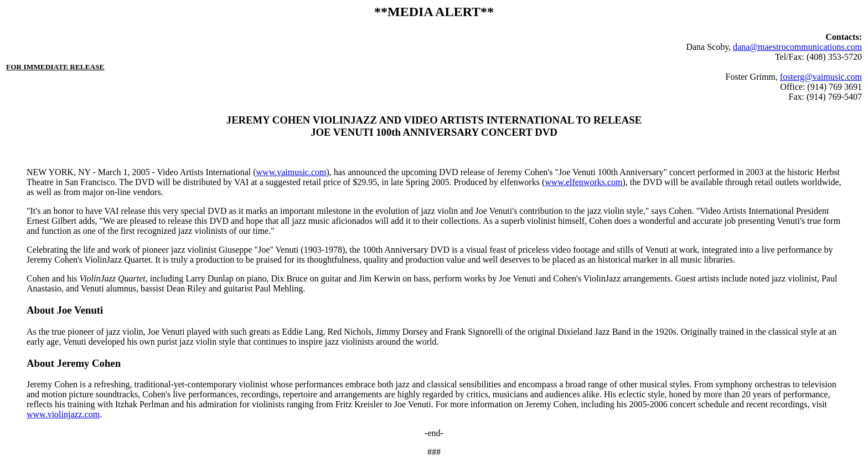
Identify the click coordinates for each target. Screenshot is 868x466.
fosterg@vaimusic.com (821, 77)
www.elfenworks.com (583, 182)
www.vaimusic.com (291, 172)
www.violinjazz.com (63, 414)
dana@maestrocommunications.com (797, 47)
